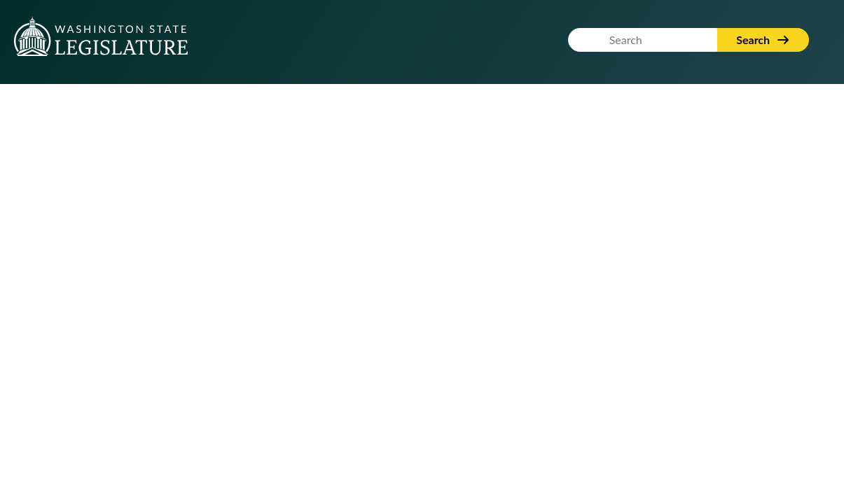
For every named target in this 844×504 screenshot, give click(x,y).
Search (763, 40)
